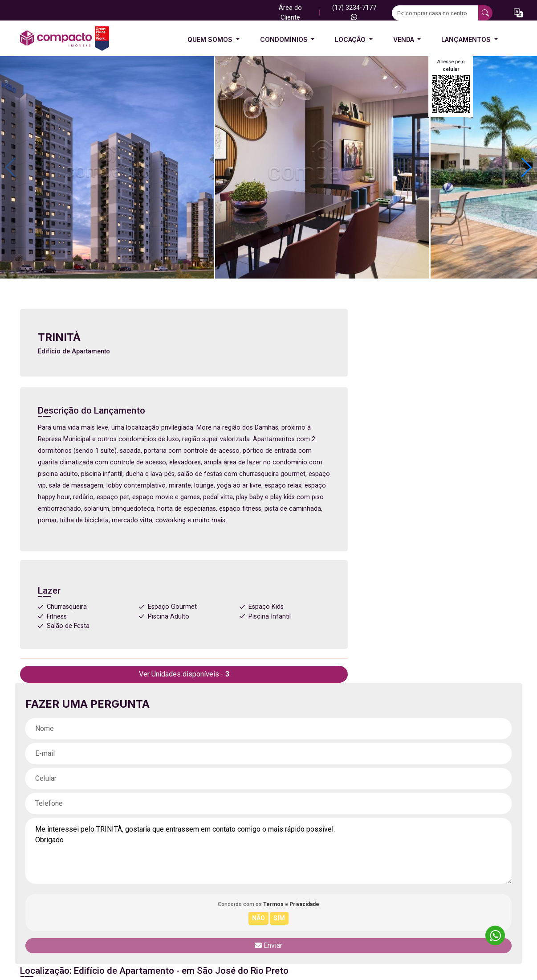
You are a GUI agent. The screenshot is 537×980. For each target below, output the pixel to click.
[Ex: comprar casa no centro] (435, 13)
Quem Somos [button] (211, 39)
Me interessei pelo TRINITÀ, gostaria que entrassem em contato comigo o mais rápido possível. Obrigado (268, 851)
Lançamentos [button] (467, 39)
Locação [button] (351, 39)
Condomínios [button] (285, 39)
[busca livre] (485, 13)
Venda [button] (405, 39)
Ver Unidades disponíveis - (184, 674)
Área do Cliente (290, 13)
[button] (518, 13)
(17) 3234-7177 (354, 12)
